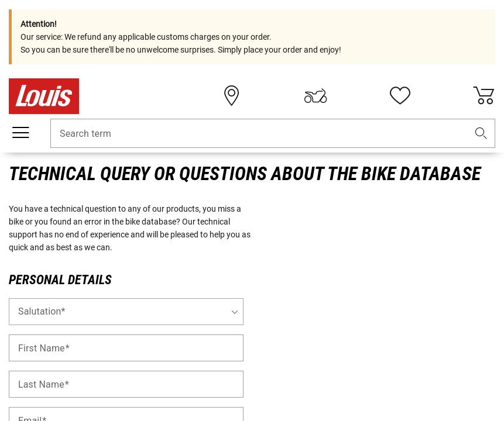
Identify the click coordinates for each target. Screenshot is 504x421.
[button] (481, 134)
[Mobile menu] (20, 133)
